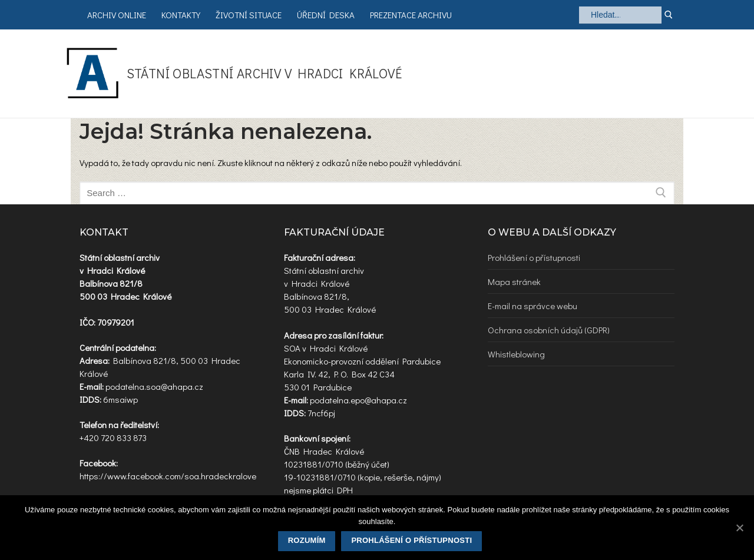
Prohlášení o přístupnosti (534, 257)
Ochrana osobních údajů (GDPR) (549, 330)
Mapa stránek (514, 281)
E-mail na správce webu (533, 306)
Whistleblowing (516, 354)
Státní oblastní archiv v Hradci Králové (264, 73)
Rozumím (307, 540)
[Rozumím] (739, 528)
